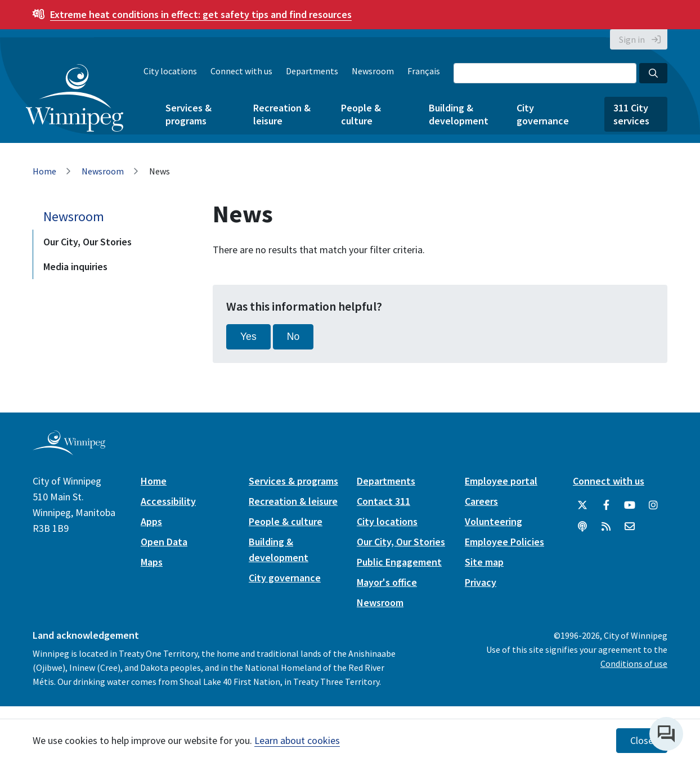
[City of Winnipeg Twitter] (582, 505)
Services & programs (189, 114)
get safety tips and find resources (201, 14)
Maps (152, 562)
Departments (312, 71)
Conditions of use (634, 664)
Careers (481, 501)
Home (44, 171)
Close (642, 741)
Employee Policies (504, 542)
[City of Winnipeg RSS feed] (606, 527)
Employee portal (501, 481)
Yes (248, 337)
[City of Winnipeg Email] (630, 527)
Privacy (481, 582)
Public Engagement (399, 562)
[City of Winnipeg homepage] (69, 451)
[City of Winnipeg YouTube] (630, 505)
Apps (151, 521)
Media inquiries (75, 266)
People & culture (361, 114)
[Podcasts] (582, 527)
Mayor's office (387, 582)
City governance (543, 114)
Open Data (164, 542)
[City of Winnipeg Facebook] (606, 505)
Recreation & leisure (282, 114)
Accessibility (168, 501)
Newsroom (373, 71)
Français (424, 71)
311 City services (631, 114)
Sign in (632, 39)
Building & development (459, 114)
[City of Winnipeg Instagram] (653, 505)
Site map (484, 562)
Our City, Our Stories (87, 242)
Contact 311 (383, 501)
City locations (170, 71)
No (293, 337)
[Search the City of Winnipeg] (545, 73)
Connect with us (241, 71)
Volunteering (493, 521)
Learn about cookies (297, 740)
